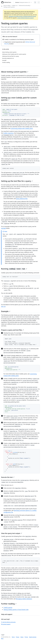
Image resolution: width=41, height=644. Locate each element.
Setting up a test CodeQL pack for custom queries (19, 99)
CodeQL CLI (15, 5)
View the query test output (12, 533)
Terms (13, 637)
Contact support (6, 624)
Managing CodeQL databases (24, 599)
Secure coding (7, 5)
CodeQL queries (8, 607)
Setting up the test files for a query (17, 181)
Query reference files (22, 199)
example (4, 228)
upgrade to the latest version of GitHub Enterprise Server (22, 16)
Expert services (33, 637)
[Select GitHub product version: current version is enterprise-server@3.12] (23, 2)
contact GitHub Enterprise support (25, 18)
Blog (2, 639)
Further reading (9, 604)
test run (3, 306)
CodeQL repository (8, 133)
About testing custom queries (15, 72)
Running (14, 269)
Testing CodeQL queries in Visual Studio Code (16, 610)
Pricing (26, 637)
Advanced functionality (24, 5)
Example (6, 311)
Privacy (18, 637)
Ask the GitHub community (8, 622)
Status (22, 637)
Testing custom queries (9, 7)
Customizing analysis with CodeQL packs (22, 128)
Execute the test (8, 477)
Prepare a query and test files (12, 330)
